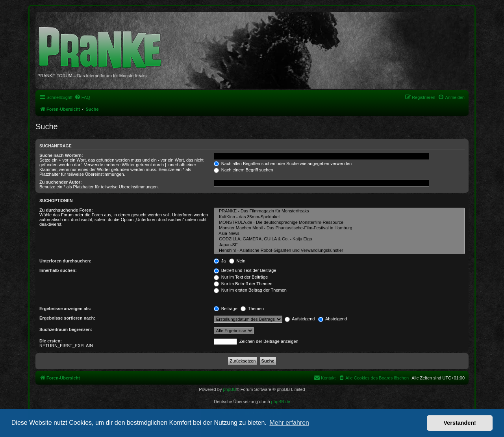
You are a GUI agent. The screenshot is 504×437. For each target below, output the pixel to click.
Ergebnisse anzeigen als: (65, 309)
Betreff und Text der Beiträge (245, 270)
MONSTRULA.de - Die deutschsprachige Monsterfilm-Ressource (339, 223)
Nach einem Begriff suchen (244, 170)
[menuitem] (82, 97)
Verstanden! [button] (460, 423)
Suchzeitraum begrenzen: (66, 329)
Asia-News (339, 234)
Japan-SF (339, 245)
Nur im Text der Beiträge (241, 277)
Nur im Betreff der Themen (243, 284)
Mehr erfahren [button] (289, 423)
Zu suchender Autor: (61, 182)
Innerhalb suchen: (58, 270)
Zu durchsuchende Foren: (66, 210)
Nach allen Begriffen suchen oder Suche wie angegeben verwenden (283, 164)
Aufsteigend (300, 319)
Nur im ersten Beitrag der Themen (250, 290)
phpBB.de (281, 402)
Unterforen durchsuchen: (65, 261)
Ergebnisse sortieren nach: (67, 318)
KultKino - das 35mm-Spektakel (339, 217)
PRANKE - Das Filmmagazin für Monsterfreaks (339, 211)
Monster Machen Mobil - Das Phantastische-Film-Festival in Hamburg (339, 228)
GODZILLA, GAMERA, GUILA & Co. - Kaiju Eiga (339, 239)
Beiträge (226, 309)
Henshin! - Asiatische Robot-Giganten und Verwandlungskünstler (339, 251)
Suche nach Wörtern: (61, 155)
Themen (252, 309)
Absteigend (333, 319)
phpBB (229, 389)
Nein (237, 261)
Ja (220, 261)
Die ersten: (51, 341)
